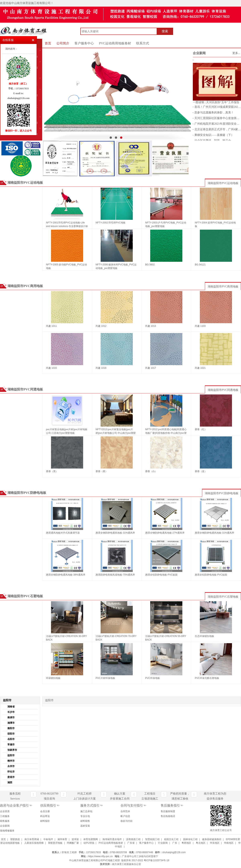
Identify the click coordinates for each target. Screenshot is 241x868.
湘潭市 (11, 723)
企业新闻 (199, 53)
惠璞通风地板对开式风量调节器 (63, 533)
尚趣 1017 (151, 368)
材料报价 (45, 821)
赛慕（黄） (102, 471)
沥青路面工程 (133, 839)
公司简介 (63, 43)
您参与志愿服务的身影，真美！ (214, 113)
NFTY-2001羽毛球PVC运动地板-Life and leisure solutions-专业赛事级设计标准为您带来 (67, 225)
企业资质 (5, 811)
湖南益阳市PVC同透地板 (25, 389)
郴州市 (11, 761)
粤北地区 (201, 843)
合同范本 (125, 811)
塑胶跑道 (15, 839)
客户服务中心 (84, 43)
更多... (236, 53)
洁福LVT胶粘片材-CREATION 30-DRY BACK (66, 638)
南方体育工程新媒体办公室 (127, 864)
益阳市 (11, 755)
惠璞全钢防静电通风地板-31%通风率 (115, 533)
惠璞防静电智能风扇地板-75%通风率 (115, 575)
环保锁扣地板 (53, 678)
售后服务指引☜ (172, 805)
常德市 (11, 745)
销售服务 (5, 821)
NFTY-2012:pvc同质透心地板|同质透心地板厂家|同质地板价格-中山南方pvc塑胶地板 (166, 432)
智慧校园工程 (152, 839)
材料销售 (85, 821)
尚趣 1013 (151, 326)
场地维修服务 (7, 831)
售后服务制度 (168, 811)
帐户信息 (125, 816)
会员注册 (45, 811)
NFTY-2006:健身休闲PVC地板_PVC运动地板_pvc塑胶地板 (116, 266)
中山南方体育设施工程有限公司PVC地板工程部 (94, 860)
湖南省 (11, 707)
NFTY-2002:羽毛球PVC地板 (111, 223)
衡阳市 (11, 728)
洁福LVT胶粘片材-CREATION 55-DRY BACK (166, 638)
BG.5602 (150, 265)
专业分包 (85, 816)
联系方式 (143, 43)
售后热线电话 (168, 816)
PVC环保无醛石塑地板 (207, 678)
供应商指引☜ (50, 805)
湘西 (10, 782)
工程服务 (5, 816)
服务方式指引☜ (92, 805)
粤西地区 (186, 843)
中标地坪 (48, 839)
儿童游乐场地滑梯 (34, 843)
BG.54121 (200, 265)
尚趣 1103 (200, 326)
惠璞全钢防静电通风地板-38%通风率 (66, 575)
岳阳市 (11, 739)
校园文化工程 (171, 839)
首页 (48, 43)
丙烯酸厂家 (73, 843)
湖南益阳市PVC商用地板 (25, 286)
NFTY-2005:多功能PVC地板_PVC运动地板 (66, 266)
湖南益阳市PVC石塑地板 (25, 596)
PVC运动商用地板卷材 (115, 43)
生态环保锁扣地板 (204, 636)
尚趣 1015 (51, 368)
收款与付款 (127, 821)
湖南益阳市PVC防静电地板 (27, 493)
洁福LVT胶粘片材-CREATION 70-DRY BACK (116, 638)
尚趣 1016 (101, 368)
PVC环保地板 (153, 678)
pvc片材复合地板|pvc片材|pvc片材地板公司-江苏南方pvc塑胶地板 (67, 431)
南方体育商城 (32, 839)
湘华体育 (62, 839)
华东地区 (215, 843)
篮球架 (75, 839)
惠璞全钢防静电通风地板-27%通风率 (165, 533)
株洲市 (11, 717)
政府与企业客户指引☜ (16, 805)
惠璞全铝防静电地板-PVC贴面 (161, 575)
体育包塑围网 (91, 839)
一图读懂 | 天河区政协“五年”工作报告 (216, 102)
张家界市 (12, 750)
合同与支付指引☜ (133, 805)
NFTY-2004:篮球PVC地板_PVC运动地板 (215, 224)
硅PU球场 (89, 843)
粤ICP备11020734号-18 (157, 860)
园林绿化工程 (190, 839)
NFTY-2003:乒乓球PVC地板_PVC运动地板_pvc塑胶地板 (166, 224)
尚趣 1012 (101, 326)
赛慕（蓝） (201, 471)
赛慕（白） (151, 471)
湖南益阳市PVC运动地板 (25, 183)
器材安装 (85, 826)
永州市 (11, 766)
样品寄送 (45, 816)
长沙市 (11, 712)
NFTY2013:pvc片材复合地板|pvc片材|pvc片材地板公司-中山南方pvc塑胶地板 (116, 432)
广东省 (131, 843)
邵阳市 (11, 734)
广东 (175, 843)
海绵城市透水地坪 (112, 839)
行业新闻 (163, 843)
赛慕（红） (201, 429)
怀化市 (11, 772)
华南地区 (229, 843)
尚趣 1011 (51, 326)
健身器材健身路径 (212, 839)
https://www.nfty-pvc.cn (101, 856)
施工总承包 (86, 811)
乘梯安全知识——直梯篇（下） (214, 135)
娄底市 (11, 777)
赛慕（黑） (52, 471)
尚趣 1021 (200, 368)
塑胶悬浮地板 (55, 843)
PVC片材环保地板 (105, 678)
